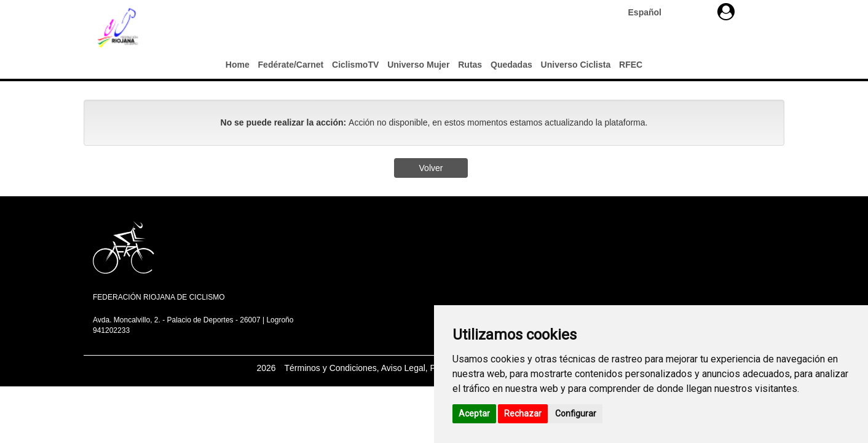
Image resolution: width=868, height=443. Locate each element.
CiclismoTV (355, 65)
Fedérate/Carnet (291, 65)
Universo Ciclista (576, 65)
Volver (431, 168)
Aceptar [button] (474, 413)
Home (238, 65)
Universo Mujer (418, 65)
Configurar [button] (576, 413)
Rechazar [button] (523, 413)
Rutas (470, 65)
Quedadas (511, 65)
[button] (726, 12)
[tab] (726, 12)
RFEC (631, 65)
